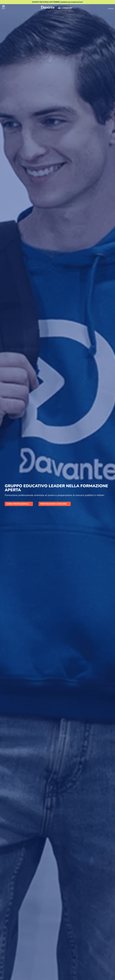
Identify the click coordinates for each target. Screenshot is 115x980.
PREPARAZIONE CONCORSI (55, 504)
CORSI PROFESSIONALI (19, 504)
